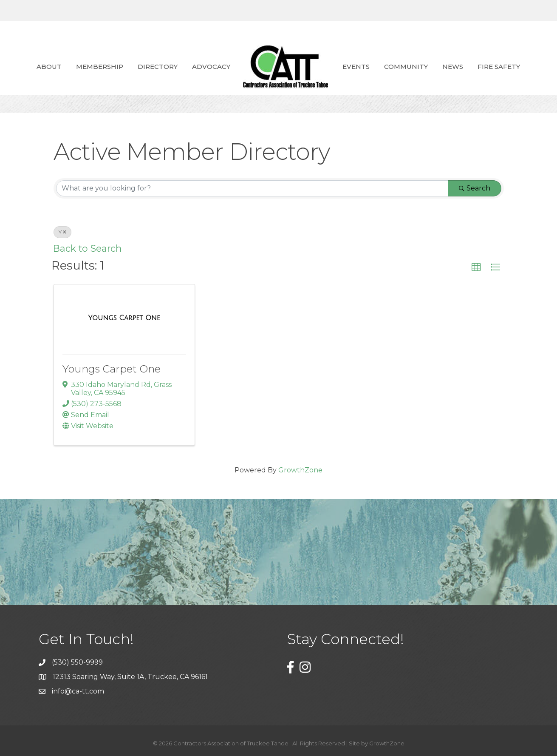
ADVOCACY (211, 67)
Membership (100, 67)
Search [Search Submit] (475, 188)
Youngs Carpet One (112, 369)
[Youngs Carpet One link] (124, 318)
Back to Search (88, 248)
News (453, 67)
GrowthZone (300, 470)
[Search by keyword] (252, 188)
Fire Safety (499, 67)
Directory (158, 67)
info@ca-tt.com (78, 691)
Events (356, 67)
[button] (476, 267)
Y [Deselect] (62, 232)
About (49, 67)
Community (406, 67)
